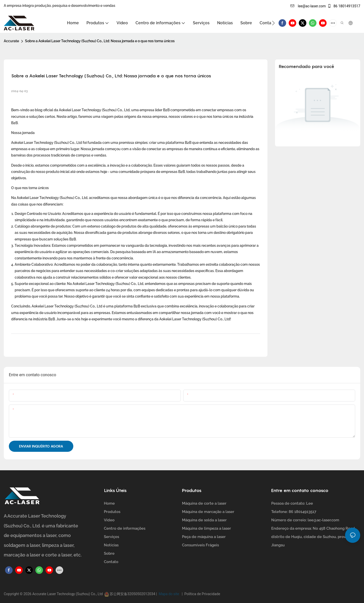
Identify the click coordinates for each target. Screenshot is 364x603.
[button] (273, 23)
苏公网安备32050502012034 (132, 594)
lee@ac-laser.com (308, 6)
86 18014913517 (344, 6)
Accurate (11, 41)
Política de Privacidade (201, 594)
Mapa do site (169, 594)
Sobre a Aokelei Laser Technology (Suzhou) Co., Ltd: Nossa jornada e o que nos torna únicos (100, 41)
